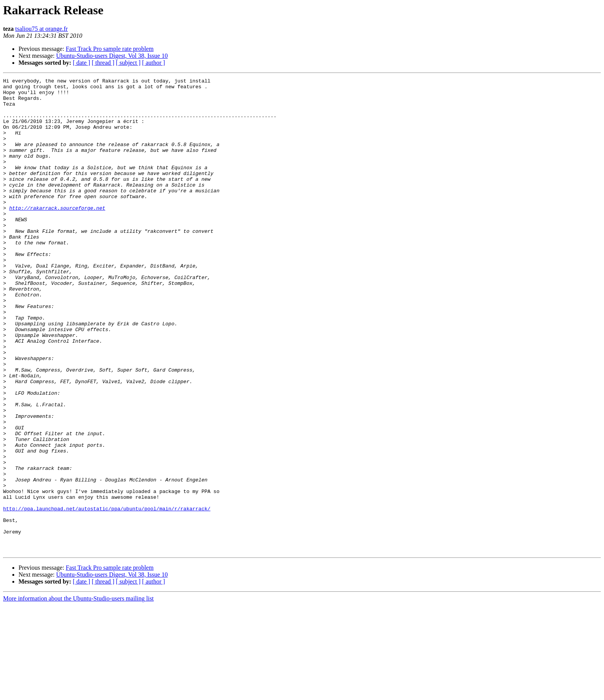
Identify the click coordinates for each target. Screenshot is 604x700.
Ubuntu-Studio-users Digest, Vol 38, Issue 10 (112, 56)
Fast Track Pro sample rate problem (110, 49)
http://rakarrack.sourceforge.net (57, 234)
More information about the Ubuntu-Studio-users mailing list (78, 693)
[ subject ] (128, 63)
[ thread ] (103, 63)
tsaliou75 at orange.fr (42, 29)
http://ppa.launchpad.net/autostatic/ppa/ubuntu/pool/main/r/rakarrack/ (107, 595)
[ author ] (154, 63)
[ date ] (81, 63)
